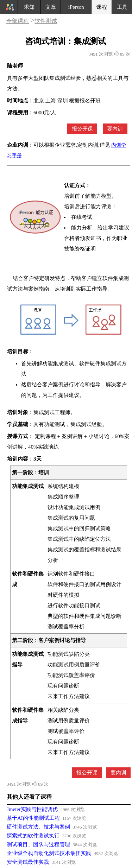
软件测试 (46, 21)
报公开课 (82, 129)
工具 (122, 7)
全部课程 (18, 21)
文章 (51, 7)
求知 (29, 7)
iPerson (76, 7)
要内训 (115, 129)
